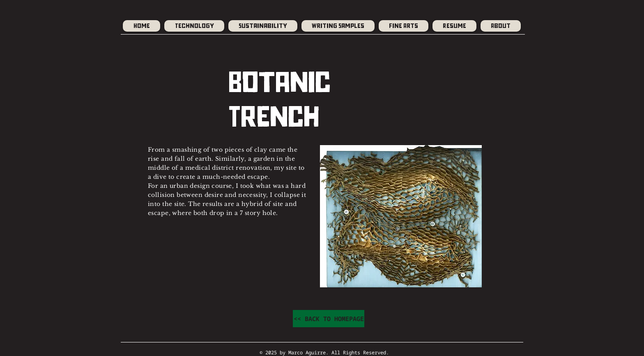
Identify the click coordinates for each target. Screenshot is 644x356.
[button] (338, 26)
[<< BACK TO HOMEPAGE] (329, 319)
